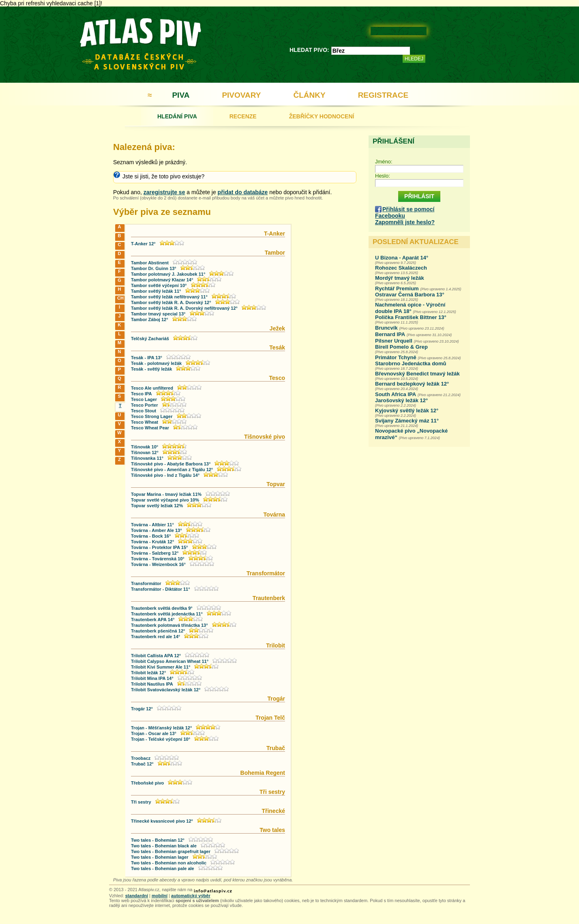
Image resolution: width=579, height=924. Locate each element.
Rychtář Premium (397, 288)
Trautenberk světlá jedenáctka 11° (167, 614)
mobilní (160, 896)
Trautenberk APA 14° (153, 620)
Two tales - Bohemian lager (160, 857)
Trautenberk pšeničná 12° (158, 631)
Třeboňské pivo (147, 783)
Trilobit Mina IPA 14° (152, 678)
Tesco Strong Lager (152, 416)
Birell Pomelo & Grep (401, 347)
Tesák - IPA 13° (147, 358)
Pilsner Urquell (394, 341)
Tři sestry (141, 802)
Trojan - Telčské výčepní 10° (161, 739)
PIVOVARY (241, 95)
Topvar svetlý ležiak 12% (157, 506)
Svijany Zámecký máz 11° (407, 421)
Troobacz (141, 758)
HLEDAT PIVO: (309, 50)
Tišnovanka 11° (147, 458)
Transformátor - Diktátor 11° (161, 589)
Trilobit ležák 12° (148, 673)
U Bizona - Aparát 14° (402, 258)
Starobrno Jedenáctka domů (411, 363)
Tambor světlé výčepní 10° (159, 285)
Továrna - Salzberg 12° (155, 553)
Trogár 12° (142, 709)
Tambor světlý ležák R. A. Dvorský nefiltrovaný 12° (184, 308)
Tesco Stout (144, 411)
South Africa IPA (396, 394)
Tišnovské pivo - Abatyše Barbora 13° (171, 464)
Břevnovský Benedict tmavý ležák (417, 374)
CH (120, 298)
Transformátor (146, 583)
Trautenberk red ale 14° (155, 637)
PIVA (181, 95)
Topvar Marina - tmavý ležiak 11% (166, 494)
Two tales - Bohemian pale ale (163, 868)
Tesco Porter (144, 405)
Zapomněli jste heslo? (405, 222)
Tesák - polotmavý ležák (156, 363)
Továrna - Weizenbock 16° (158, 564)
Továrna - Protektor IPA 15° (160, 547)
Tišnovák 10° (145, 447)
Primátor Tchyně (396, 357)
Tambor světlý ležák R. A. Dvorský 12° (171, 302)
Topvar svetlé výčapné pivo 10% (165, 500)
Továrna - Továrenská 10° (158, 559)
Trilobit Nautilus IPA (152, 684)
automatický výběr (191, 896)
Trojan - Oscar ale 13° (154, 733)
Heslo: (383, 176)
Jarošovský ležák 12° (401, 400)
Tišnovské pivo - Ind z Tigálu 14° (165, 475)
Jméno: (384, 162)
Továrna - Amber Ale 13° (157, 530)
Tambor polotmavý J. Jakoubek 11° (168, 274)
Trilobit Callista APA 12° (156, 656)
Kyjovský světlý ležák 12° (407, 411)
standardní (137, 896)
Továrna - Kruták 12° (152, 542)
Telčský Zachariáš (150, 339)
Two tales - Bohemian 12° (158, 840)
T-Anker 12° (143, 244)
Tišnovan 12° (145, 452)
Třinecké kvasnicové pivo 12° (162, 821)
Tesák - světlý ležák (151, 369)
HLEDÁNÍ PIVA (177, 116)
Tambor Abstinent (150, 263)
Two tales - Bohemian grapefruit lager (171, 851)
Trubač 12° (142, 764)
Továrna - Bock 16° (151, 536)
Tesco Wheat (145, 422)
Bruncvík (386, 328)
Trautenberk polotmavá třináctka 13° (169, 625)
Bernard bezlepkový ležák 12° (412, 384)
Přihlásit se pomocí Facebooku (405, 212)
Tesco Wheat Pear (150, 428)
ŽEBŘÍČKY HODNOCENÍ (322, 116)
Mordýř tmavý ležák (400, 278)
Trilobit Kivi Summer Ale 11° (161, 667)
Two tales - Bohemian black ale (164, 846)
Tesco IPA (142, 394)
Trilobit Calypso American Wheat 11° (170, 661)
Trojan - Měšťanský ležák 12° (161, 728)
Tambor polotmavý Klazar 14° (162, 280)
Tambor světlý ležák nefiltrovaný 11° (169, 297)
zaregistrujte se (164, 192)
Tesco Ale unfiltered (152, 388)
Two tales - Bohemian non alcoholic (169, 863)
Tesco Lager (144, 399)
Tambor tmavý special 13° (158, 314)
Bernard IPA (390, 334)
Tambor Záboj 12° (150, 319)
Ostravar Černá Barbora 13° (410, 295)
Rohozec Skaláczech (401, 268)
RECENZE (243, 116)
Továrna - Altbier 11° (152, 525)
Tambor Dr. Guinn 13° (154, 268)
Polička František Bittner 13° (411, 317)
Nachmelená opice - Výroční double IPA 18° (410, 308)
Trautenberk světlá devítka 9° (162, 608)
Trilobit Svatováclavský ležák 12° (166, 690)
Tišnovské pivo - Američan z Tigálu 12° (172, 470)
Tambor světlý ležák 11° (156, 291)
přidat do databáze (243, 192)
